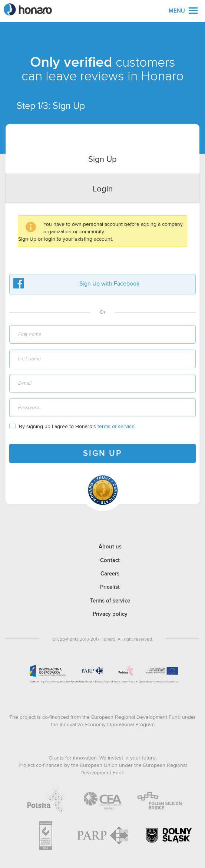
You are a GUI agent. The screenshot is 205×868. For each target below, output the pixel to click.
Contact (110, 560)
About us (110, 547)
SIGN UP (102, 454)
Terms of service (110, 601)
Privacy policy (110, 614)
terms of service (116, 427)
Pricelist (110, 587)
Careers (110, 574)
